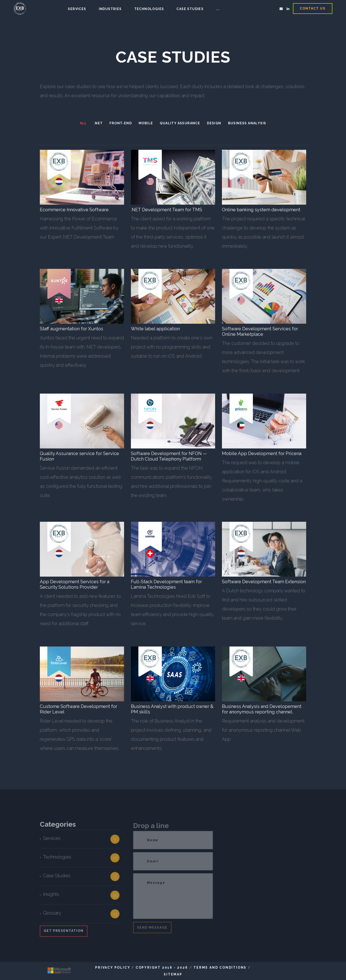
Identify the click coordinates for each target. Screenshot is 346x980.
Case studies (190, 9)
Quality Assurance (180, 123)
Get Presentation (64, 934)
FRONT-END (121, 123)
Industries (110, 9)
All (83, 123)
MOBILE (146, 123)
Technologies (149, 9)
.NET (98, 123)
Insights (51, 897)
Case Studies (57, 878)
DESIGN (214, 123)
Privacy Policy (113, 967)
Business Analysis (247, 123)
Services (77, 9)
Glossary (52, 916)
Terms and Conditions (220, 967)
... (218, 9)
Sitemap (173, 974)
